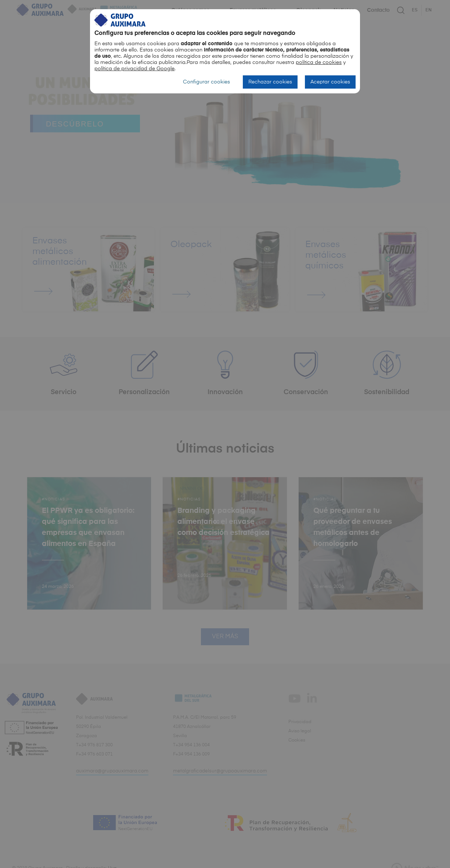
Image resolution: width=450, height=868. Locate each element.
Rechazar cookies (270, 82)
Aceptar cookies (330, 82)
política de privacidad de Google (134, 69)
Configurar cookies (206, 82)
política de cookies (319, 62)
